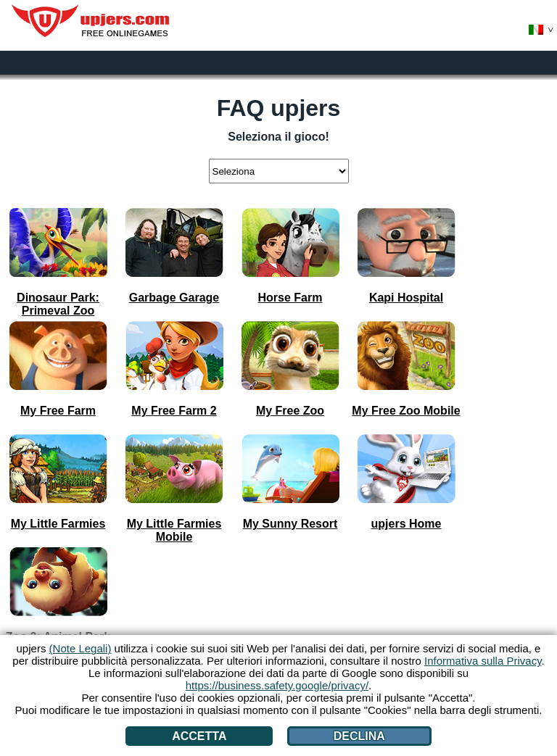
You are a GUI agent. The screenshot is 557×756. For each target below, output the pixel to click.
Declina (359, 736)
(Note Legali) (81, 648)
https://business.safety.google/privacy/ (277, 685)
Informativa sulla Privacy (483, 661)
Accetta (199, 736)
